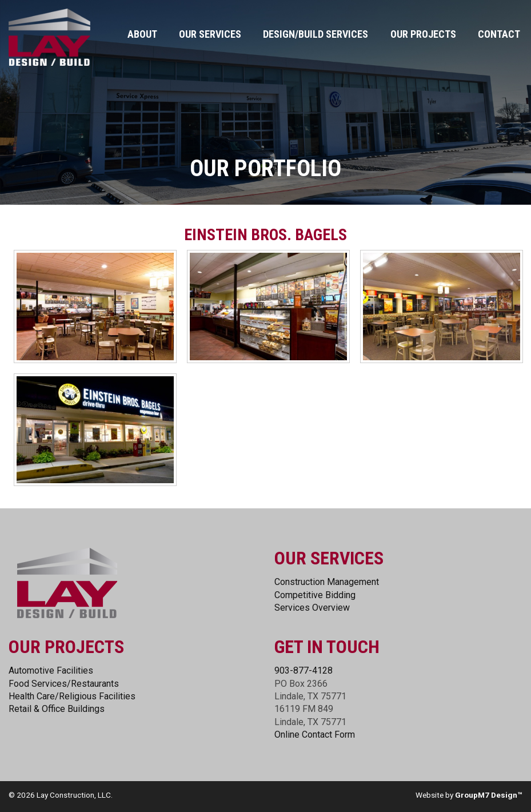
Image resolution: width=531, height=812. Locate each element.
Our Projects (423, 34)
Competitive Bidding (315, 595)
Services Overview (312, 608)
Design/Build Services (316, 34)
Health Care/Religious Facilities (72, 696)
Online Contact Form (315, 735)
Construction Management (327, 582)
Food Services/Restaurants (64, 684)
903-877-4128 (304, 670)
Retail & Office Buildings (57, 709)
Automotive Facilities (51, 670)
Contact (499, 34)
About (142, 34)
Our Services (210, 34)
